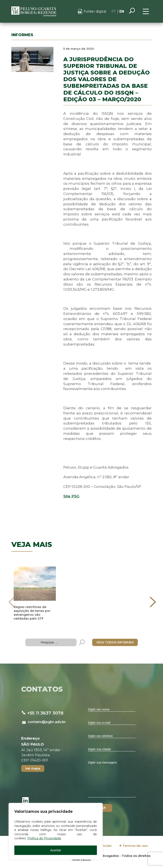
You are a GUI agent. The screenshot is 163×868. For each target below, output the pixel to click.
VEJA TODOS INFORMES (115, 642)
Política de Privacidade (44, 838)
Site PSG (71, 496)
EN (122, 11)
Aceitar (56, 850)
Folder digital (95, 11)
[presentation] (12, 602)
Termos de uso (135, 846)
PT (114, 11)
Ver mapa (33, 768)
